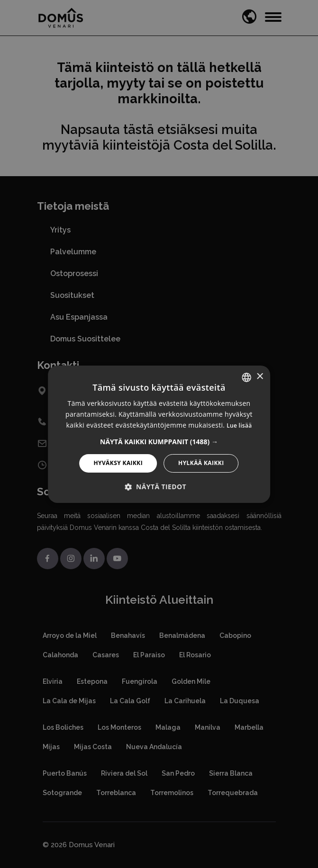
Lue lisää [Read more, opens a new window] (239, 425)
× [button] (259, 377)
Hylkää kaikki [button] (201, 463)
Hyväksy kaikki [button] (118, 463)
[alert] (159, 434)
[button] (159, 442)
